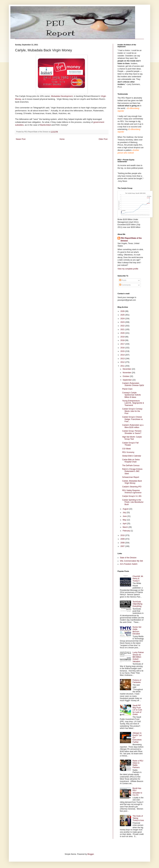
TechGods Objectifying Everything (137, 604)
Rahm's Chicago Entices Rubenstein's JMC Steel (132, 471)
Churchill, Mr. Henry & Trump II (138, 579)
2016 (123, 348)
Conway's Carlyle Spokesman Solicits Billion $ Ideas (132, 395)
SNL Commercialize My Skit (131, 561)
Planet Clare (127, 389)
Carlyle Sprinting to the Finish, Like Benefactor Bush (133, 502)
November (127, 373)
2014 (123, 355)
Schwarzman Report (131, 477)
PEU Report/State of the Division (131, 239)
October (126, 376)
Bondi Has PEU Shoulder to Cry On (137, 792)
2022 (123, 326)
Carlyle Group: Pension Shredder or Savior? (132, 432)
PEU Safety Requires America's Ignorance (132, 492)
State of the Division (128, 558)
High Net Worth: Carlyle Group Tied (132, 438)
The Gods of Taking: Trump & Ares (138, 818)
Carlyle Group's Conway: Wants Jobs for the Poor (132, 411)
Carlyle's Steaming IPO (132, 487)
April (125, 524)
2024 (123, 319)
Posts (123, 280)
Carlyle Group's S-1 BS (132, 496)
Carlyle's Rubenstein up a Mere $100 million (133, 426)
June (125, 516)
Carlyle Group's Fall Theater (130, 444)
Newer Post (21, 139)
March (126, 527)
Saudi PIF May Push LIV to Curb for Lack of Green (137, 710)
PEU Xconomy (128, 452)
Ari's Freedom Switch (129, 564)
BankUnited (45, 125)
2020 (123, 333)
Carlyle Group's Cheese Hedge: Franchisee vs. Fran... (133, 419)
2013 (123, 359)
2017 (123, 344)
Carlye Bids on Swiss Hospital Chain (131, 461)
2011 (123, 366)
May (125, 520)
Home (62, 139)
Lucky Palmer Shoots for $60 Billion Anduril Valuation (138, 657)
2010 (123, 535)
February (127, 531)
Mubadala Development (62, 96)
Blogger (91, 854)
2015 (123, 351)
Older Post (103, 139)
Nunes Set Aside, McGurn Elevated (137, 630)
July (125, 513)
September (127, 380)
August (126, 509)
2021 (123, 329)
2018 (123, 340)
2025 (123, 315)
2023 (123, 322)
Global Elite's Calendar (132, 456)
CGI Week (126, 449)
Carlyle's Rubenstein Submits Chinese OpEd (133, 384)
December (127, 369)
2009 (123, 539)
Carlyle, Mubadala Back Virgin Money (132, 482)
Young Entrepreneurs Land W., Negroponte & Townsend (133, 403)
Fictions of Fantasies (137, 681)
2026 (123, 311)
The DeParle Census (131, 466)
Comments (125, 285)
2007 (123, 546)
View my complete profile (128, 269)
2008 (123, 543)
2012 (123, 362)
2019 (123, 337)
